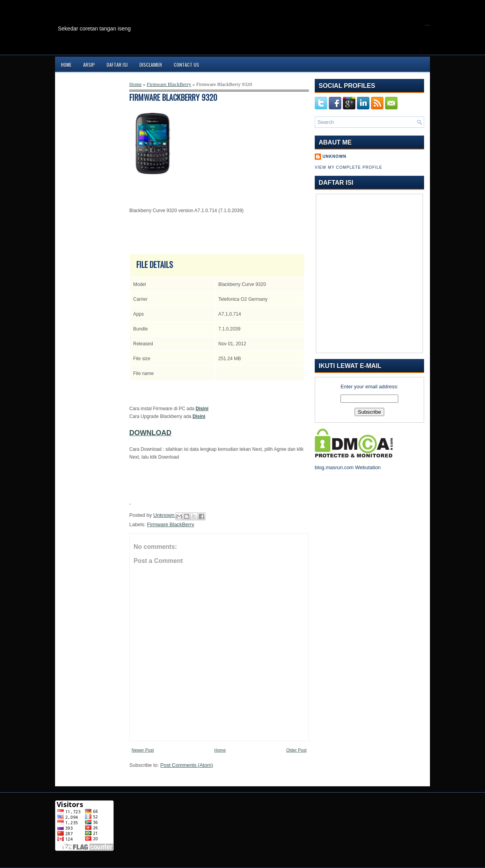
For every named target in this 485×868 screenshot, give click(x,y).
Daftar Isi (117, 65)
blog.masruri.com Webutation (348, 467)
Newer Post (143, 750)
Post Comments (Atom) (187, 765)
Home (66, 65)
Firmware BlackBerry (169, 84)
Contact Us (186, 65)
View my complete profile (349, 167)
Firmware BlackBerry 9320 (173, 97)
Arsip (89, 65)
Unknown (164, 515)
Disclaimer (151, 65)
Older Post (296, 750)
